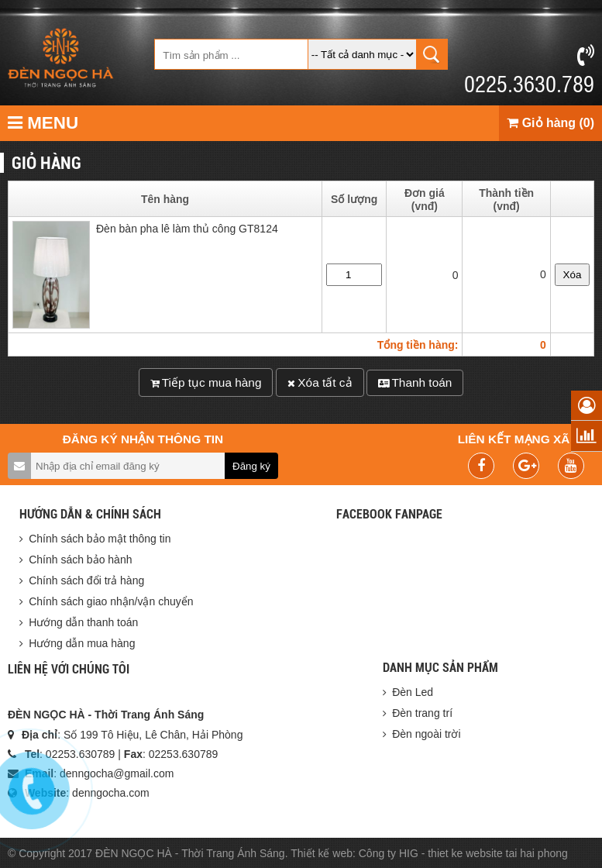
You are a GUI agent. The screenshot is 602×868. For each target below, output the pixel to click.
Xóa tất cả (320, 382)
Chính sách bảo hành (80, 560)
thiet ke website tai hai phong (498, 853)
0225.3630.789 (529, 71)
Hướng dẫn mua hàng (82, 643)
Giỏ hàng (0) (550, 123)
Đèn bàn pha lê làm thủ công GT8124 (187, 231)
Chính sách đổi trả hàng (86, 580)
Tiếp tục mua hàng (206, 382)
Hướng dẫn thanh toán (83, 622)
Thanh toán (415, 382)
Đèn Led (413, 692)
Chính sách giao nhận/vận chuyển (111, 601)
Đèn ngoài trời (426, 734)
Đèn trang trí (422, 713)
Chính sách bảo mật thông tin (100, 539)
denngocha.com (111, 793)
